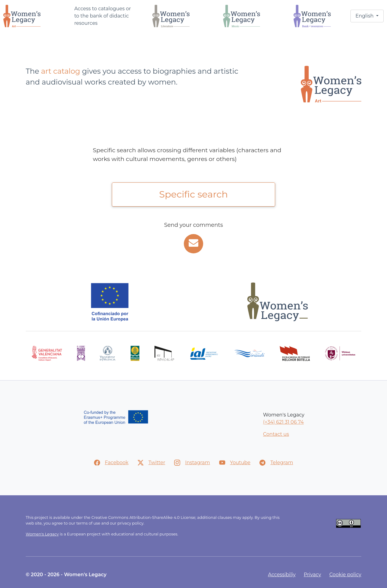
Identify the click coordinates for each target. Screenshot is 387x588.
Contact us (276, 434)
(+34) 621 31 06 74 (283, 422)
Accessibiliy (282, 575)
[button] (367, 16)
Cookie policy (345, 575)
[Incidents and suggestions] (193, 244)
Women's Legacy (42, 534)
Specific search (193, 194)
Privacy (312, 575)
